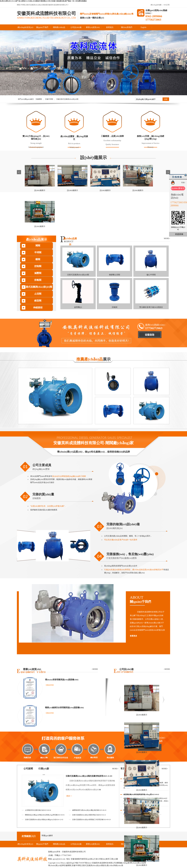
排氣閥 (38, 280)
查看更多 (133, 636)
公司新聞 (28, 769)
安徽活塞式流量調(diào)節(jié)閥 (67, 99)
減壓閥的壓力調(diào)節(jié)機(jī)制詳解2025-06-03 (89, 810)
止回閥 (38, 294)
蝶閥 (38, 259)
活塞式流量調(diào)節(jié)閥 (38, 287)
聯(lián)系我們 (127, 27)
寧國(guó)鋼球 (47, 836)
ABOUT (150, 599)
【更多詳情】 (50, 685)
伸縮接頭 (38, 308)
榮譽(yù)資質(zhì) (93, 27)
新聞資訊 (110, 27)
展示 (94, 359)
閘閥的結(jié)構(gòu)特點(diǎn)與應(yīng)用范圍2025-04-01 (45, 815)
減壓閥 (38, 273)
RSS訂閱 (167, 5)
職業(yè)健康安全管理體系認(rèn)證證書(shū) (64, 708)
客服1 (183, 183)
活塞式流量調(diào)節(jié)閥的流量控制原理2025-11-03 (89, 776)
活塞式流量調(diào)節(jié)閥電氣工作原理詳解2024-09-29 (91, 820)
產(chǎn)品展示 (36, 239)
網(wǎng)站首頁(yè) (25, 27)
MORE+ (167, 238)
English (144, 27)
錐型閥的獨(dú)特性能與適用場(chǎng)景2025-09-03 (141, 794)
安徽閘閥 (39, 99)
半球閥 (38, 252)
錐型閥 (38, 301)
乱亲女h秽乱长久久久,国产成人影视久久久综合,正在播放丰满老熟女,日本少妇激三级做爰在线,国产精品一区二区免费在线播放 (43, 1)
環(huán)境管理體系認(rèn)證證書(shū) (62, 680)
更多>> (69, 796)
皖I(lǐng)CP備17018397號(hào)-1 (80, 863)
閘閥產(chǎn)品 (59, 27)
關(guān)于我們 (42, 27)
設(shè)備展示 (94, 158)
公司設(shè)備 (76, 27)
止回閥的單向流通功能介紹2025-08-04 (38, 810)
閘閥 (38, 246)
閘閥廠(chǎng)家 (123, 863)
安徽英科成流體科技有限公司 (46, 13)
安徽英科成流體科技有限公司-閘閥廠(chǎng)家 (94, 443)
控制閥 (38, 266)
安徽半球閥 (49, 99)
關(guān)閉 (186, 175)
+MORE (167, 669)
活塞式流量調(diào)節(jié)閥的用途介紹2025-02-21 (89, 815)
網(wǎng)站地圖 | (157, 5)
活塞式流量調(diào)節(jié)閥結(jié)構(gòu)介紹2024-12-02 (44, 820)
